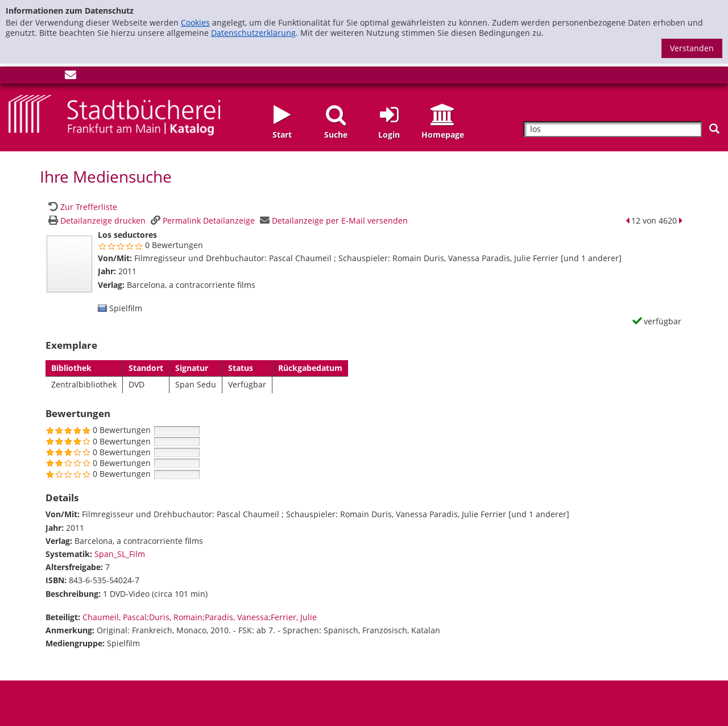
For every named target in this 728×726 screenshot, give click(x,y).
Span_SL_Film (120, 554)
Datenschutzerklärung (253, 33)
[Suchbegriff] (613, 129)
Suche (336, 135)
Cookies (195, 22)
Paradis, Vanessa (237, 617)
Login (389, 135)
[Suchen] (714, 129)
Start (282, 135)
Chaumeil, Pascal (115, 617)
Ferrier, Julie (294, 617)
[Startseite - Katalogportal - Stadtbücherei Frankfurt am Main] (114, 114)
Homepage (443, 135)
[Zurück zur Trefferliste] (81, 207)
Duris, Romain (176, 617)
